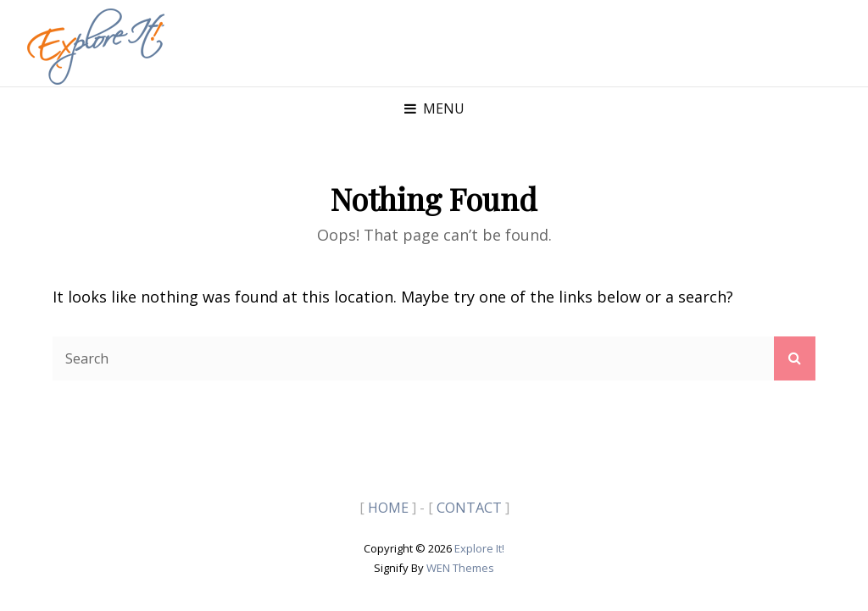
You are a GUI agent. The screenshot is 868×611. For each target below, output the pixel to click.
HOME (388, 508)
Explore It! (479, 548)
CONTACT (469, 508)
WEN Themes (460, 568)
